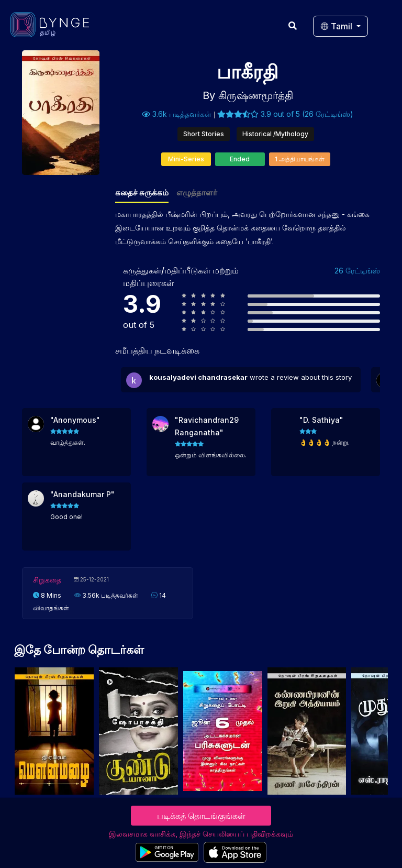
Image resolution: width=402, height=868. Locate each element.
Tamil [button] (337, 26)
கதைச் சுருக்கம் (142, 193)
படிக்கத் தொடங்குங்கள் (201, 816)
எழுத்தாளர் (197, 193)
